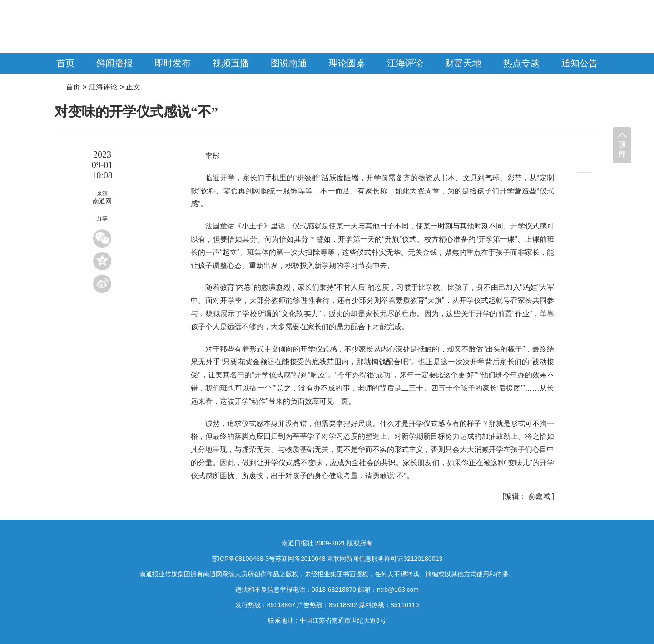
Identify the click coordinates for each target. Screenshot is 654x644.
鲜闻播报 (114, 63)
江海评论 (405, 63)
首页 (65, 63)
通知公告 (580, 63)
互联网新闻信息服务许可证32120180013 (385, 559)
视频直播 (231, 63)
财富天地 (463, 63)
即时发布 (173, 63)
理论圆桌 (347, 63)
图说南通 (289, 63)
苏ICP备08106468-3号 (243, 559)
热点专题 (521, 63)
